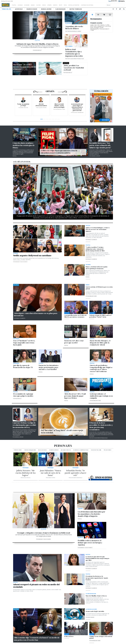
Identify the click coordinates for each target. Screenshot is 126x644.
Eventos (63, 5)
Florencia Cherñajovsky (81, 450)
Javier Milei (19, 9)
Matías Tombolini (76, 9)
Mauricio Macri (32, 9)
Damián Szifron (54, 450)
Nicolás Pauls (43, 450)
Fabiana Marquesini (30, 450)
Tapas (74, 5)
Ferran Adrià (18, 450)
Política (15, 5)
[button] (21, 194)
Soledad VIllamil (96, 450)
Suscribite (104, 120)
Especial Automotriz (84, 5)
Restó (69, 5)
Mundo (36, 5)
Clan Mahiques (61, 9)
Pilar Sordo (108, 450)
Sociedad (22, 5)
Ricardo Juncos (66, 450)
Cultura (43, 5)
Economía (29, 5)
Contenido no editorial (101, 5)
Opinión (56, 5)
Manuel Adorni (46, 9)
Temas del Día (7, 9)
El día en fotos (22, 162)
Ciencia (49, 5)
